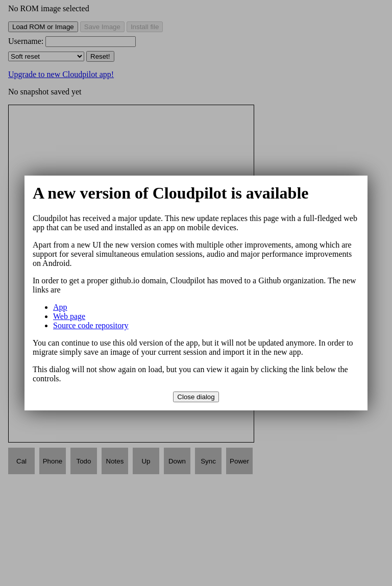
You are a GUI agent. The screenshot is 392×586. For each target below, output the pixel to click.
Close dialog (196, 397)
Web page (69, 316)
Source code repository (91, 325)
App (60, 307)
